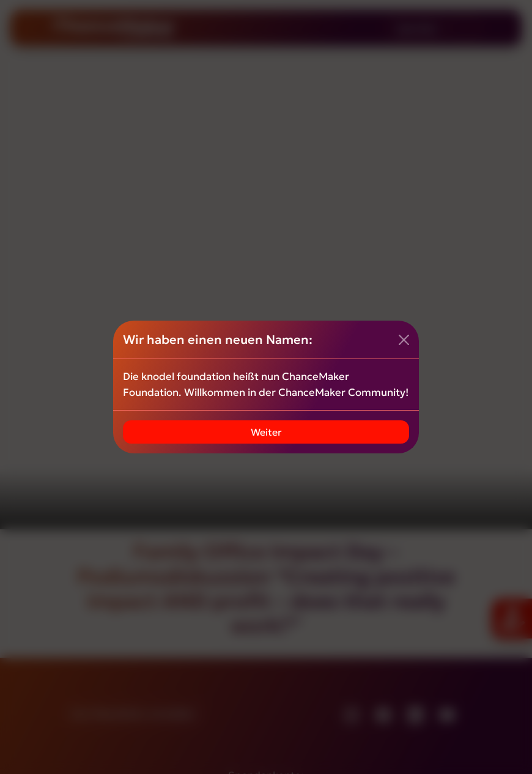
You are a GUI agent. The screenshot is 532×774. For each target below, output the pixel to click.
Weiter (266, 432)
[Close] (404, 340)
